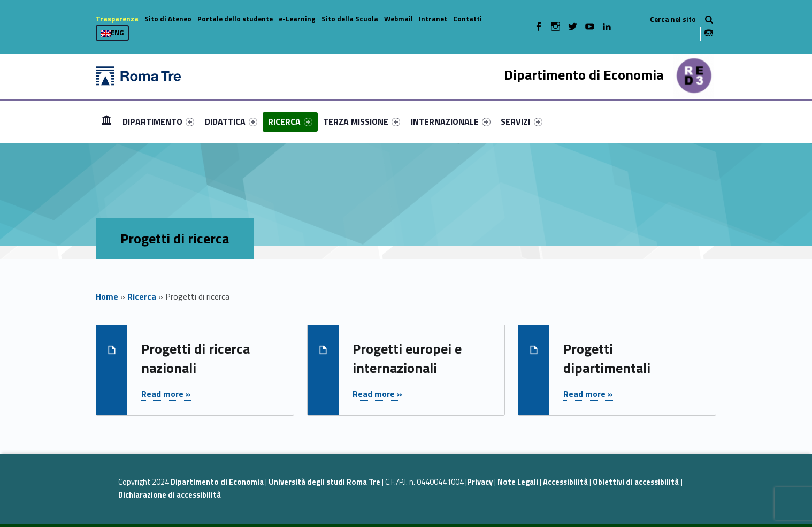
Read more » (166, 394)
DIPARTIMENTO (158, 121)
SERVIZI (521, 121)
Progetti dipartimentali (607, 358)
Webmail (399, 19)
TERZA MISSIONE (362, 121)
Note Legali (518, 482)
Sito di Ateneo (168, 19)
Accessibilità (565, 482)
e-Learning (297, 19)
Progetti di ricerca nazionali (196, 358)
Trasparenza (117, 19)
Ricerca (142, 296)
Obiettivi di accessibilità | (638, 482)
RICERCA (290, 121)
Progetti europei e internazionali (407, 358)
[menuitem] (106, 121)
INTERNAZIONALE (451, 121)
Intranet (433, 19)
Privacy (480, 482)
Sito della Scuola (350, 19)
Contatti (468, 19)
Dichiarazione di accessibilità (170, 495)
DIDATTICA (231, 121)
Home (106, 121)
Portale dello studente (235, 19)
